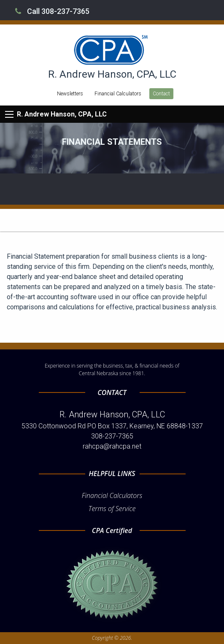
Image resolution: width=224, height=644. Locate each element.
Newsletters (70, 94)
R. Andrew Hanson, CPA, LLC (62, 114)
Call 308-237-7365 (52, 11)
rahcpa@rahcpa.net (112, 446)
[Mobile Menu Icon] (9, 114)
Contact (161, 94)
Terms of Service (112, 509)
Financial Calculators (118, 94)
